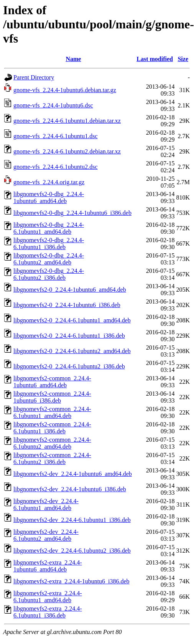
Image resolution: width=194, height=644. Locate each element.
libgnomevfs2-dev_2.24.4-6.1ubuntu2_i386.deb (72, 551)
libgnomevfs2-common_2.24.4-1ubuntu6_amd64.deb (52, 382)
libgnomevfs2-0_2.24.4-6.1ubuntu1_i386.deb (69, 336)
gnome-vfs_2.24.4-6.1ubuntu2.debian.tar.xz (67, 151)
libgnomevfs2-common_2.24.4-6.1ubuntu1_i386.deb (52, 428)
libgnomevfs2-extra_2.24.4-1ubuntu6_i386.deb (72, 581)
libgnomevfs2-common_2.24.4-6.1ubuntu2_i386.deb (52, 458)
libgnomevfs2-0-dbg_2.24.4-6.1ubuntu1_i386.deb (49, 244)
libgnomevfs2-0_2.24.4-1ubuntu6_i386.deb (67, 305)
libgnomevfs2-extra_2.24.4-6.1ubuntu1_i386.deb (48, 612)
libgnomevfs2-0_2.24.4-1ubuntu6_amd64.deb (70, 290)
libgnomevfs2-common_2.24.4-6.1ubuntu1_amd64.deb (52, 412)
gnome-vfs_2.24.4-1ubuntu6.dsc (53, 105)
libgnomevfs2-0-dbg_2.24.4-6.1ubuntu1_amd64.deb (49, 228)
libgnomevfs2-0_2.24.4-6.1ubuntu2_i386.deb (69, 366)
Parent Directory (34, 77)
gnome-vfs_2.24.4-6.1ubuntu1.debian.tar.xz (67, 121)
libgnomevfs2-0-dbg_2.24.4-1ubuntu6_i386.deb (72, 213)
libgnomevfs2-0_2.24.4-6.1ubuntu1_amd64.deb (72, 320)
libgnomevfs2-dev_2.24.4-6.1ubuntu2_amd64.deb (46, 535)
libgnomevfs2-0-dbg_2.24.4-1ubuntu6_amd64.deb (49, 197)
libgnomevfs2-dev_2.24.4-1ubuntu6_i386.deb (70, 489)
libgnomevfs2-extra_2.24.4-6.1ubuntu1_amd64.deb (48, 597)
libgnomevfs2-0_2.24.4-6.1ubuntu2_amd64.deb (72, 351)
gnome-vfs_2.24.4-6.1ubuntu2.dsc (56, 167)
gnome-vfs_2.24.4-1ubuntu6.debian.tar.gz (65, 90)
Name (73, 59)
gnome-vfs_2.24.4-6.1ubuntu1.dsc (56, 136)
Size (183, 59)
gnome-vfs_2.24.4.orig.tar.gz (49, 182)
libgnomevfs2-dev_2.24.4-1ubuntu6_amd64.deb (73, 474)
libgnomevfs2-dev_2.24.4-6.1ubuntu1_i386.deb (72, 520)
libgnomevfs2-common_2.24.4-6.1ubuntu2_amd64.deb (52, 443)
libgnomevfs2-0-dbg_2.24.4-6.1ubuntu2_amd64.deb (49, 259)
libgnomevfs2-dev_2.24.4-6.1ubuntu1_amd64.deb (46, 504)
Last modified (155, 59)
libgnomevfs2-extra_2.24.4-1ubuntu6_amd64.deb (48, 566)
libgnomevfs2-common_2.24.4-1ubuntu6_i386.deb (52, 397)
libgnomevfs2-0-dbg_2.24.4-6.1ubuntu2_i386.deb (49, 274)
